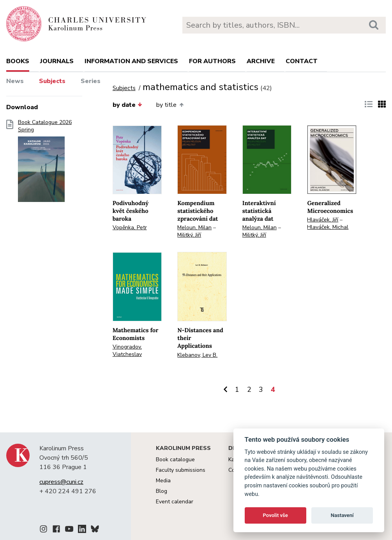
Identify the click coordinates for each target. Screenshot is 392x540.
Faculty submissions (181, 470)
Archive (261, 61)
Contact (302, 61)
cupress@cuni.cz (61, 482)
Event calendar (175, 502)
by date (127, 105)
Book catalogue (175, 459)
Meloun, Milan (194, 228)
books (18, 61)
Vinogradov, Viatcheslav (127, 351)
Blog (162, 491)
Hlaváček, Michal (328, 227)
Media (163, 481)
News (15, 81)
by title (170, 105)
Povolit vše (275, 515)
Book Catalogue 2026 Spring (45, 163)
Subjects (52, 81)
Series (91, 81)
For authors (212, 61)
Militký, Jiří (189, 235)
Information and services (131, 61)
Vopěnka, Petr (130, 228)
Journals (57, 61)
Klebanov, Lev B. (197, 355)
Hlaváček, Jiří (323, 220)
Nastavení (342, 515)
